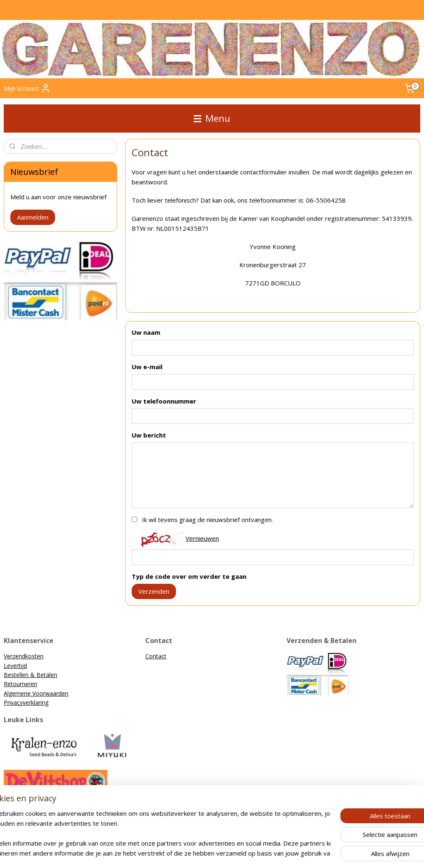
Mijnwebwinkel (299, 853)
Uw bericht (149, 435)
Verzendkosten (24, 656)
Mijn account (27, 88)
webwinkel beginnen (226, 853)
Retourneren (20, 684)
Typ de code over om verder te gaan (189, 577)
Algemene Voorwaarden (36, 693)
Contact (156, 656)
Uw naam (146, 333)
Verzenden (154, 591)
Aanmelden (33, 217)
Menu (212, 118)
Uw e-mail (147, 367)
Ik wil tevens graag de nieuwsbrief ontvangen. (207, 520)
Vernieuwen (202, 539)
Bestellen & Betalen (30, 675)
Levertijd (15, 666)
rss (195, 853)
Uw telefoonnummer (164, 401)
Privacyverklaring (26, 702)
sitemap (177, 853)
